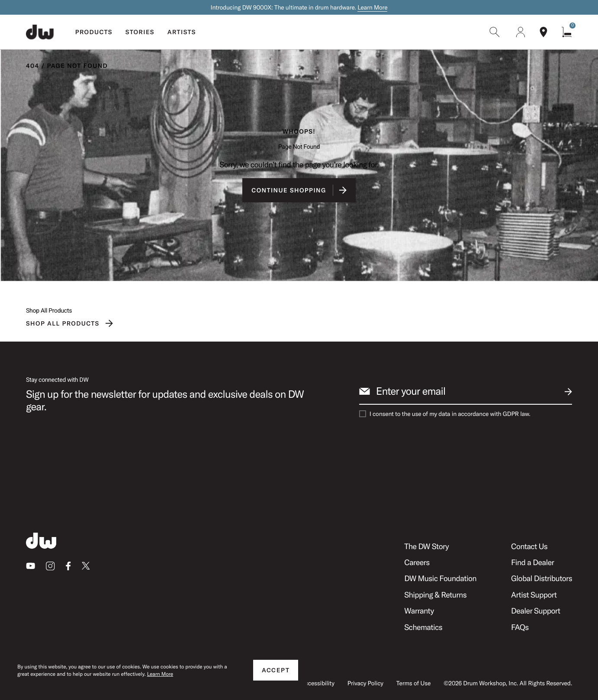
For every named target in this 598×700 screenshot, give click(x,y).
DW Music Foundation (440, 578)
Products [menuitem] (94, 32)
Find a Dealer (532, 562)
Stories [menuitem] (140, 32)
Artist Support (534, 595)
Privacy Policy (365, 683)
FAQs (520, 627)
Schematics (423, 627)
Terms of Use (413, 683)
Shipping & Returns (435, 595)
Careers (417, 562)
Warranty (419, 611)
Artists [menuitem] (182, 32)
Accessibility (318, 683)
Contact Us (529, 546)
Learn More (372, 7)
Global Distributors (542, 578)
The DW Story (426, 546)
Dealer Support (535, 611)
